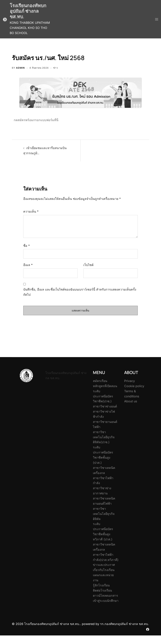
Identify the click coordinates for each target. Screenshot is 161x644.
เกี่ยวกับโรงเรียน (104, 570)
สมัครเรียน (100, 381)
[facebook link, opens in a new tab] (148, 629)
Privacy (130, 381)
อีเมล (28, 265)
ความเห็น (31, 211)
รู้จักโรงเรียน (101, 585)
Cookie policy (134, 386)
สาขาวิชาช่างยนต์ (105, 406)
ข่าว (56, 68)
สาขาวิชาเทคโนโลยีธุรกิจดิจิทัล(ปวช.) (104, 437)
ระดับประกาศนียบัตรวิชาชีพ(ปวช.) (103, 396)
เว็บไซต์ (88, 265)
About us (131, 401)
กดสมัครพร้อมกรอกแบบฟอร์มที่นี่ (36, 120)
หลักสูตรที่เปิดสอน (105, 386)
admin (20, 68)
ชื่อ (27, 246)
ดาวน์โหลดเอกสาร (105, 596)
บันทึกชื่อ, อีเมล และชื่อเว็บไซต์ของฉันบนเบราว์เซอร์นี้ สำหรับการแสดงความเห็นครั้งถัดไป (80, 292)
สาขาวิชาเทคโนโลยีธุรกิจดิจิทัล (104, 514)
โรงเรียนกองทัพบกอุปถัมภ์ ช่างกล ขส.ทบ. (28, 11)
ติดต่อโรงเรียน (102, 590)
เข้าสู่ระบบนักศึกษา (106, 601)
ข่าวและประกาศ (104, 565)
